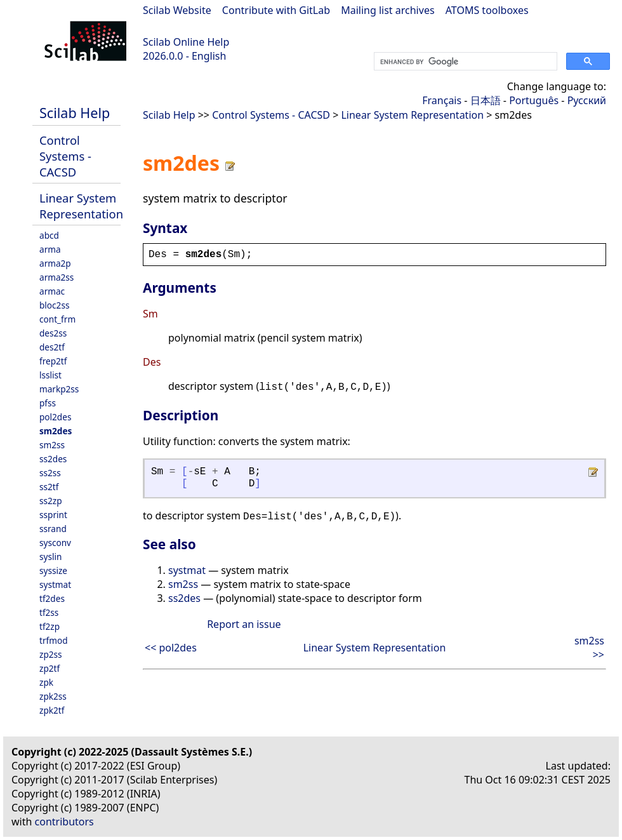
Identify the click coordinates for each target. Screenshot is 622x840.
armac (52, 291)
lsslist (50, 375)
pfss (48, 403)
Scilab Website (177, 10)
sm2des (56, 431)
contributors (64, 822)
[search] (464, 62)
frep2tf (53, 361)
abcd (49, 235)
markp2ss (59, 389)
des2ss (53, 333)
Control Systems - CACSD (65, 156)
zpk (46, 682)
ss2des (53, 459)
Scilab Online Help (186, 42)
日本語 (486, 100)
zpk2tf (52, 710)
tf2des (52, 598)
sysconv (55, 543)
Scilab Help (75, 113)
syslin (50, 557)
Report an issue (244, 624)
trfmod (54, 640)
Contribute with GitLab (276, 10)
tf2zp (50, 626)
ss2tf (49, 487)
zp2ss (51, 654)
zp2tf (50, 668)
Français (442, 100)
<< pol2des (171, 648)
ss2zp (51, 501)
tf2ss (49, 612)
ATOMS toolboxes (487, 10)
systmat (55, 584)
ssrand (53, 529)
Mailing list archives (387, 10)
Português (534, 100)
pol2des (55, 417)
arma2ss (56, 277)
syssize (53, 570)
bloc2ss (54, 305)
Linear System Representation (81, 206)
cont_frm (57, 319)
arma (50, 249)
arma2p (55, 263)
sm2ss (52, 445)
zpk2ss (53, 696)
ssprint (53, 515)
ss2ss (50, 473)
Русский (587, 100)
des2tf (52, 347)
